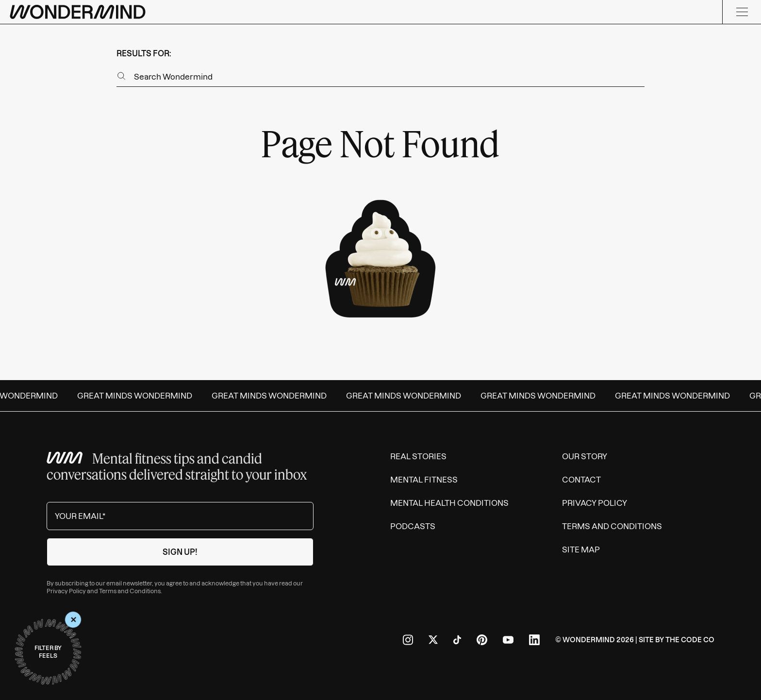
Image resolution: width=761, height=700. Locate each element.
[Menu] (742, 12)
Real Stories (418, 456)
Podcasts (413, 526)
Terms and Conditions (130, 591)
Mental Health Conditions (449, 503)
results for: (144, 53)
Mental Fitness (424, 480)
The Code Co (690, 640)
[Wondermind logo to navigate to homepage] (78, 12)
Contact (581, 480)
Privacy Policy (66, 591)
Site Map (581, 550)
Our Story (585, 456)
